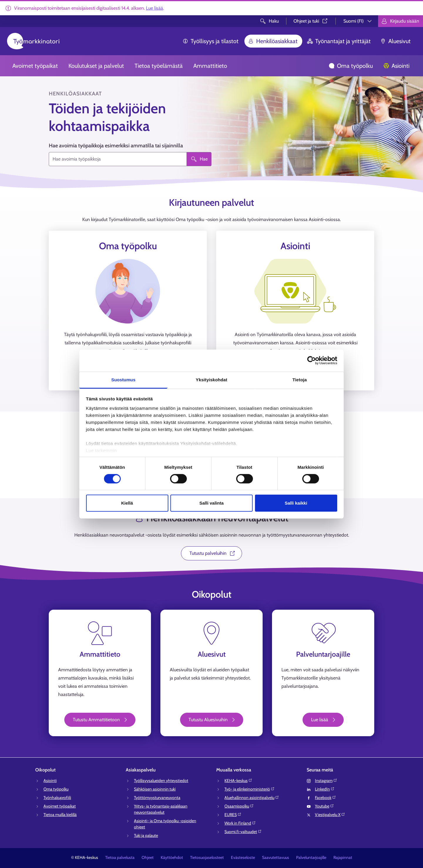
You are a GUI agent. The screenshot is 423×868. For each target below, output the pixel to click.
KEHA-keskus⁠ (238, 781)
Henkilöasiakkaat (273, 41)
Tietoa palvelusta (120, 857)
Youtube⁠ (324, 806)
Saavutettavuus (276, 857)
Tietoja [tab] (300, 379)
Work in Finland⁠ (240, 823)
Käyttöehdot (172, 857)
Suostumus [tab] (124, 379)
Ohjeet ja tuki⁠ (311, 21)
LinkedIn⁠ (325, 789)
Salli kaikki (296, 503)
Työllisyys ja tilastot (210, 41)
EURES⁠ (233, 815)
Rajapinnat (343, 857)
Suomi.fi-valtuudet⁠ (243, 832)
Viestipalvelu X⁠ (330, 815)
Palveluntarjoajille (311, 857)
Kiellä (127, 503)
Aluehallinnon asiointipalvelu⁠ (252, 798)
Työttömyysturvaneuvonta (157, 798)
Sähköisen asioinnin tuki (155, 789)
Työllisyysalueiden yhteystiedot (161, 781)
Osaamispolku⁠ (239, 806)
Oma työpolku (351, 66)
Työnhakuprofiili (57, 798)
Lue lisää (155, 8)
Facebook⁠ (325, 798)
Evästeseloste (243, 857)
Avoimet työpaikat (35, 66)
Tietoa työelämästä (159, 66)
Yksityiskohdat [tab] (211, 379)
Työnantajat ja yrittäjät (339, 41)
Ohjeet (148, 857)
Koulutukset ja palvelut (96, 66)
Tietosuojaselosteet (207, 857)
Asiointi (396, 66)
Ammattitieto (210, 66)
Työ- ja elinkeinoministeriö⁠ (250, 789)
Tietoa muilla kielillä (60, 815)
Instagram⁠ (326, 781)
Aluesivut (395, 41)
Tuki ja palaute (146, 835)
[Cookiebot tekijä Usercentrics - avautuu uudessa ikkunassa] (312, 360)
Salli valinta (212, 503)
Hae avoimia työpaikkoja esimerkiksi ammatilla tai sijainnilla (116, 146)
